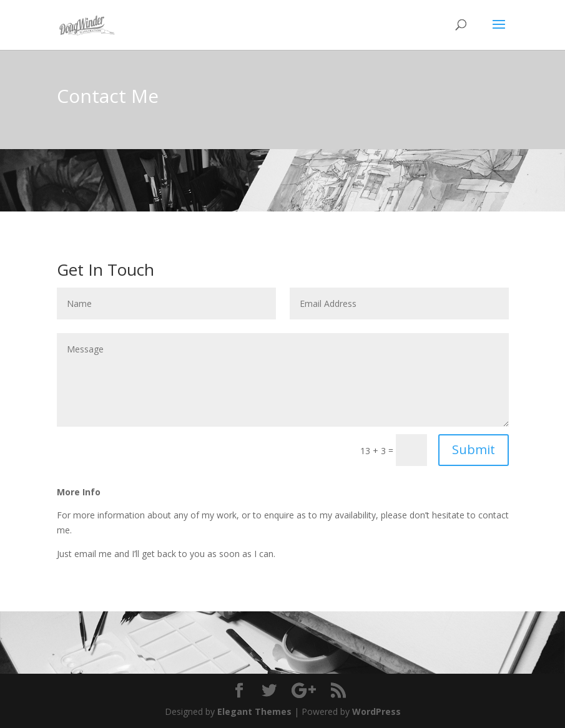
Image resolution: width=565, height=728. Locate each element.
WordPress (376, 711)
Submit (474, 449)
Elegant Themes (254, 711)
